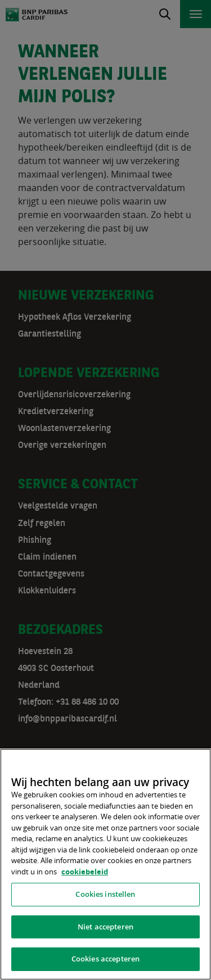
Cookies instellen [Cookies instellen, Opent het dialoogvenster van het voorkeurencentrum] (105, 894)
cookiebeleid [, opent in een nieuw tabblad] (85, 872)
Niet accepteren (105, 927)
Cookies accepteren (105, 959)
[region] (105, 864)
